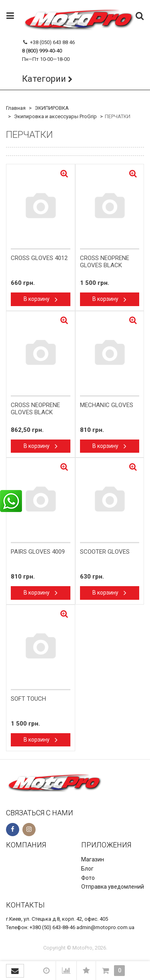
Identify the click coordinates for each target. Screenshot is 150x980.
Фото (88, 878)
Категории (44, 79)
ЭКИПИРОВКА (52, 108)
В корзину (41, 299)
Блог (87, 869)
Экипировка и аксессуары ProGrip (55, 116)
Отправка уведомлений (113, 887)
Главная (16, 108)
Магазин (93, 859)
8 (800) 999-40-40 (42, 51)
